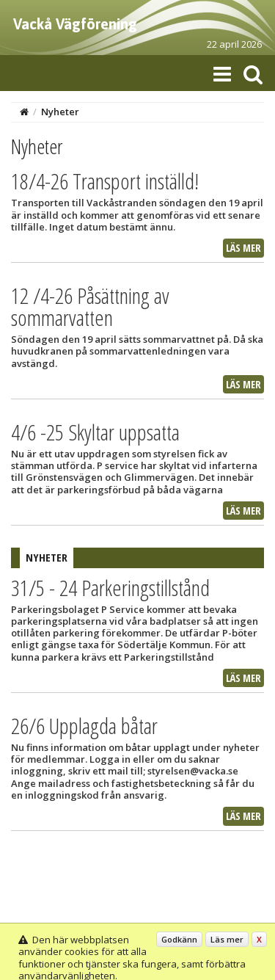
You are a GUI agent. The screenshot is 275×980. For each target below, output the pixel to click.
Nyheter (60, 112)
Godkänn (179, 939)
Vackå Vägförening (75, 24)
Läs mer (243, 248)
